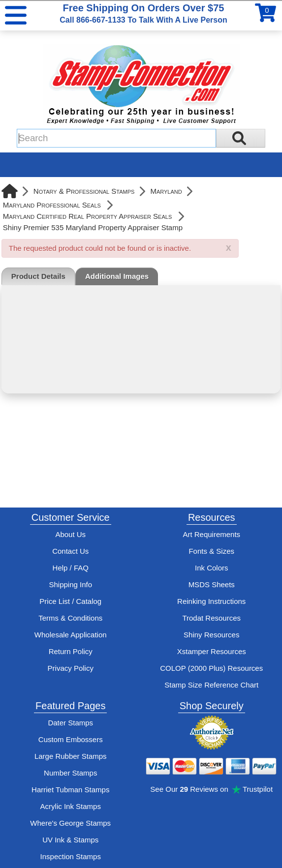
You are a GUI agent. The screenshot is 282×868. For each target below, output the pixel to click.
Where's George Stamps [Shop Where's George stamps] (70, 823)
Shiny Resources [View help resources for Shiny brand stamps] (211, 635)
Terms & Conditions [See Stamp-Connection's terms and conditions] (70, 618)
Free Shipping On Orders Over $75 (143, 13)
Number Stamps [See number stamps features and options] (70, 773)
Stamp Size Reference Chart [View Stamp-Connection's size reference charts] (211, 685)
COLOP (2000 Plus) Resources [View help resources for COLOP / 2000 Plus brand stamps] (211, 668)
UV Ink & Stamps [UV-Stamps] (70, 840)
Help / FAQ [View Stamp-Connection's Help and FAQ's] (71, 568)
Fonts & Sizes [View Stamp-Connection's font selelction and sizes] (211, 551)
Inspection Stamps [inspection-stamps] (71, 856)
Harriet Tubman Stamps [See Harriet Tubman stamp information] (70, 790)
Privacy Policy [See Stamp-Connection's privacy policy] (71, 668)
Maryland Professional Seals (52, 205)
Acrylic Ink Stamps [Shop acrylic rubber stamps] (71, 806)
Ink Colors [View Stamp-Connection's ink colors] (212, 568)
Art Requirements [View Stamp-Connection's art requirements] (211, 534)
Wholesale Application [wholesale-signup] (71, 635)
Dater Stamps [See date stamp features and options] (70, 723)
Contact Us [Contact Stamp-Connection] (70, 551)
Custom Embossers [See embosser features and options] (71, 739)
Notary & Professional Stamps (84, 191)
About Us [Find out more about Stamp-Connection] (70, 534)
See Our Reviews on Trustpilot (211, 789)
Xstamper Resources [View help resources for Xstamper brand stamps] (212, 651)
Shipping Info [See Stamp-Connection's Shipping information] (70, 584)
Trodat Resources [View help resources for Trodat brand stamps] (211, 618)
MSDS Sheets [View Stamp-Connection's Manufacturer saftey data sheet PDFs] (212, 584)
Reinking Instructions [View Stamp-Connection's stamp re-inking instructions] (211, 601)
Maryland (166, 191)
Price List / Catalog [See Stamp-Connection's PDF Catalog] (70, 601)
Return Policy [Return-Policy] (71, 651)
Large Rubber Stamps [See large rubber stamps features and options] (71, 756)
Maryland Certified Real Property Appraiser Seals (87, 216)
